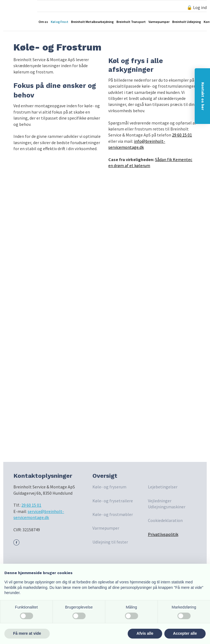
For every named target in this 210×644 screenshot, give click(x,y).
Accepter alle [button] (185, 633)
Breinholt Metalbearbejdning (92, 22)
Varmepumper (159, 22)
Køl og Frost (60, 22)
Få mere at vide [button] (27, 633)
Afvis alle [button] (145, 633)
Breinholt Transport (131, 22)
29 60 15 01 (182, 135)
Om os (43, 22)
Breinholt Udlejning (187, 22)
